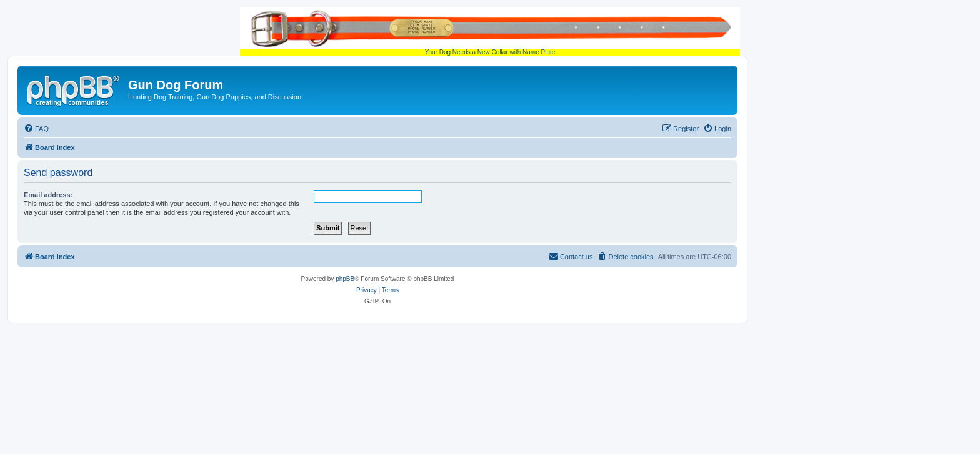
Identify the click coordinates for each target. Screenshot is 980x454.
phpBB (345, 279)
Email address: (48, 195)
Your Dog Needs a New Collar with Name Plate (490, 32)
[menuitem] (36, 129)
